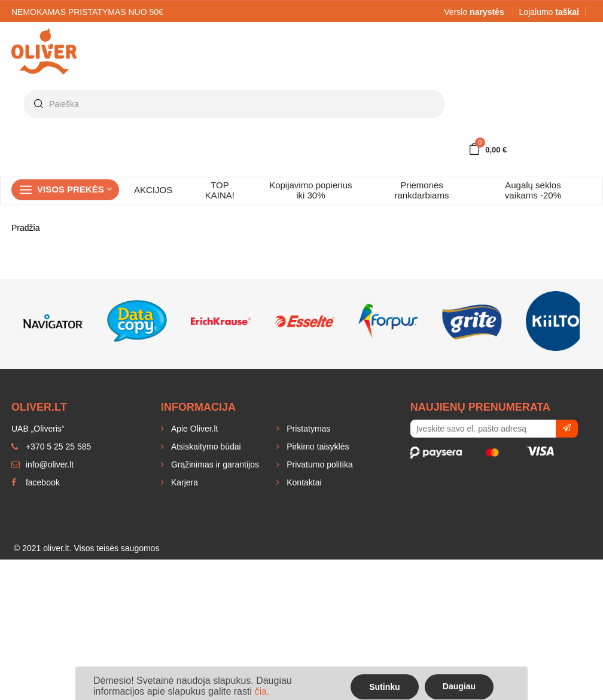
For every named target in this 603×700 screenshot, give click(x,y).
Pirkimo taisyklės (316, 447)
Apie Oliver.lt (193, 429)
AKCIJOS (153, 190)
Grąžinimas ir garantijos (214, 464)
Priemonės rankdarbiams (422, 190)
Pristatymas (307, 429)
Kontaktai (303, 482)
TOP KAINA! (220, 190)
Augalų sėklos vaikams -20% (533, 190)
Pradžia (25, 228)
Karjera (183, 482)
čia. (262, 691)
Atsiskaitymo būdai (205, 447)
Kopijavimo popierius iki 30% (310, 190)
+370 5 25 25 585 (51, 447)
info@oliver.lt (42, 464)
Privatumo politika (318, 464)
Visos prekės (75, 189)
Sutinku (384, 687)
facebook (36, 482)
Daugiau (459, 686)
